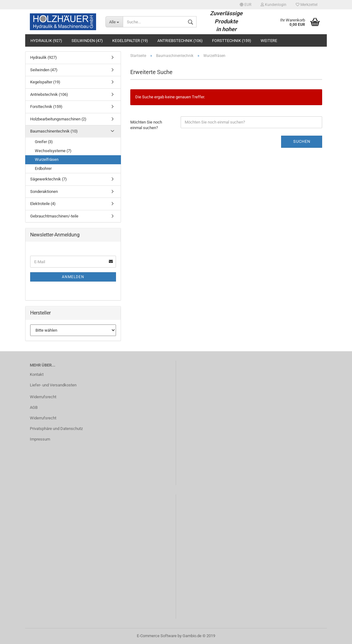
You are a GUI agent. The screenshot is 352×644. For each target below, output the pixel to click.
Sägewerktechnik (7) (49, 179)
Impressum (40, 439)
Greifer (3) (44, 142)
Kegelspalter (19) (130, 41)
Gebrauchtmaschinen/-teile (54, 216)
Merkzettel (307, 5)
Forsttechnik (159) (232, 41)
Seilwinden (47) (87, 41)
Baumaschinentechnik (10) (54, 131)
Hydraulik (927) (46, 41)
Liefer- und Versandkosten (53, 385)
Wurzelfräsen (47, 159)
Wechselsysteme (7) (53, 151)
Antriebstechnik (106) (180, 41)
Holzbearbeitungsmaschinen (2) (58, 119)
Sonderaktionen (44, 191)
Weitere (269, 41)
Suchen (302, 141)
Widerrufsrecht (43, 397)
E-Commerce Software (157, 636)
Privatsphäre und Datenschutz (56, 429)
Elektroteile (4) (43, 204)
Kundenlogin (273, 5)
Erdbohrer (43, 168)
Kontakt (37, 374)
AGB (34, 407)
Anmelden (73, 277)
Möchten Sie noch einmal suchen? (146, 125)
